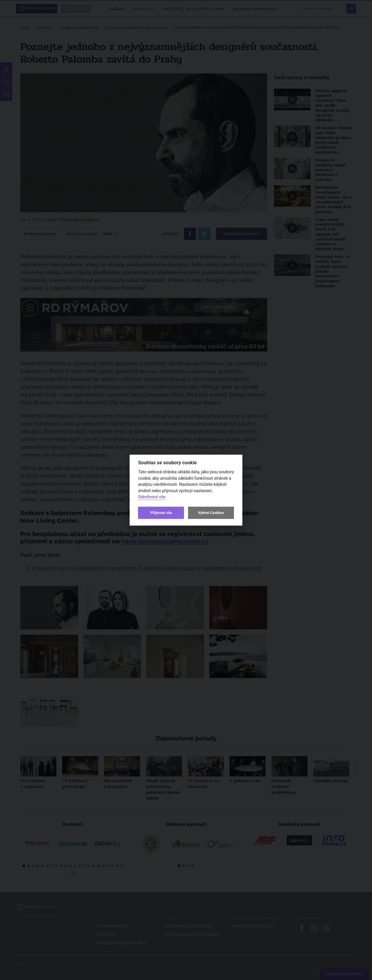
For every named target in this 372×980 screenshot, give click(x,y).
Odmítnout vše (152, 497)
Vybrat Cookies (211, 513)
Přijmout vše (161, 513)
